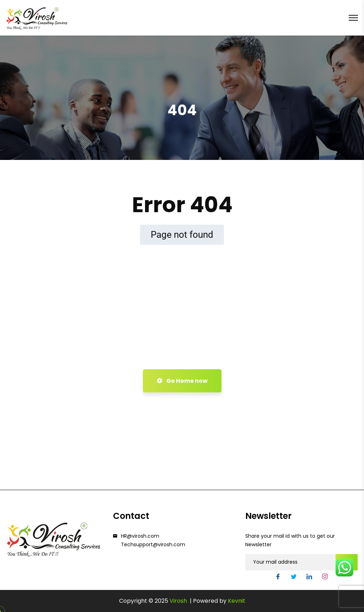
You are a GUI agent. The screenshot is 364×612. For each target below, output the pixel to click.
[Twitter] (294, 578)
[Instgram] (325, 578)
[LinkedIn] (309, 578)
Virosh (179, 601)
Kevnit (237, 601)
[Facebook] (278, 578)
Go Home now (182, 381)
